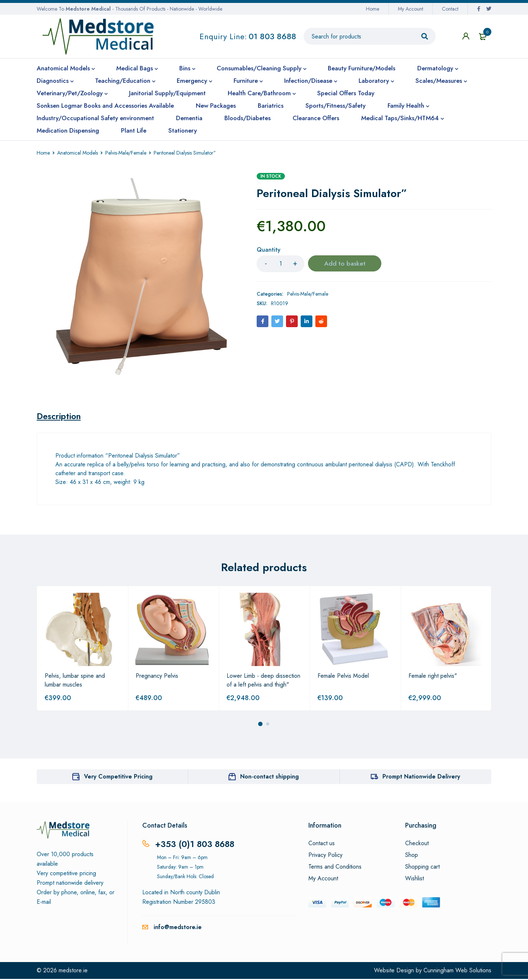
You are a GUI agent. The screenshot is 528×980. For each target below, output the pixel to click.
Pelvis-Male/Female (126, 153)
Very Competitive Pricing (118, 778)
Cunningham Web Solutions (457, 971)
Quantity (269, 250)
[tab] (60, 417)
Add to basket (345, 264)
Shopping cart (422, 868)
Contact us (322, 844)
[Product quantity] (280, 264)
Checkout (417, 844)
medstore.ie (73, 971)
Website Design (394, 971)
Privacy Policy (325, 856)
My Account (410, 9)
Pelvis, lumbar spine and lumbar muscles (75, 681)
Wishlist (415, 880)
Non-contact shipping (269, 778)
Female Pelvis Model (343, 677)
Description (60, 417)
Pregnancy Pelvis (157, 677)
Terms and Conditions (335, 868)
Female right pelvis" (433, 677)
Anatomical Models (78, 153)
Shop (412, 856)
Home (373, 9)
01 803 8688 (272, 36)
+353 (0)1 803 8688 (196, 845)
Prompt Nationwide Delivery (421, 778)
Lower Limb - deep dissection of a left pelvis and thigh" (263, 681)
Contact (450, 9)
